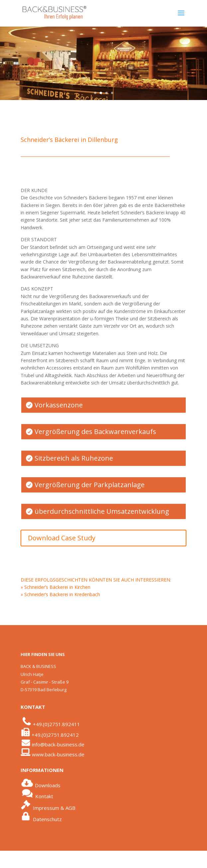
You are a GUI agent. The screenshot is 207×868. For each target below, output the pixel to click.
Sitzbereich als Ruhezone (74, 458)
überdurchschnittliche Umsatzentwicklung (102, 511)
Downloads (48, 785)
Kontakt (44, 796)
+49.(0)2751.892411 (56, 724)
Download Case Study (62, 538)
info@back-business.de (58, 744)
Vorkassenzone (59, 405)
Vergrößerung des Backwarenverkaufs (95, 432)
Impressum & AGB (54, 808)
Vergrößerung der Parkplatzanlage (90, 485)
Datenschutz (47, 819)
